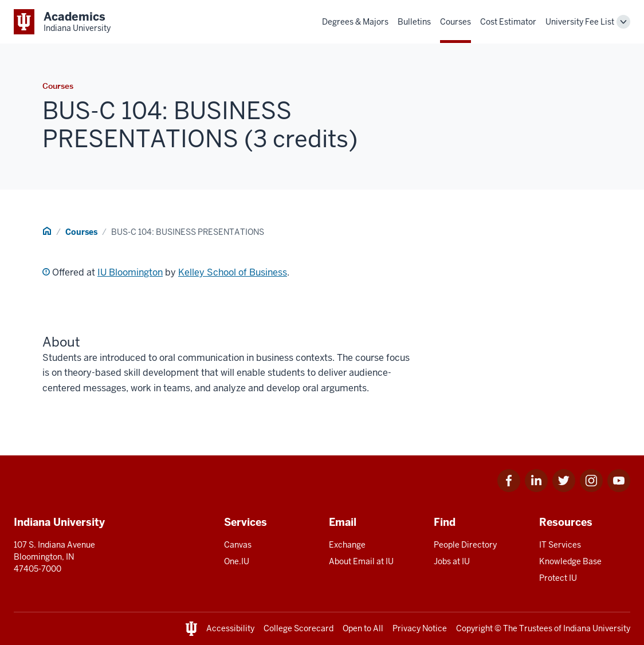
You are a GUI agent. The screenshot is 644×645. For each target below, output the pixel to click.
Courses (455, 22)
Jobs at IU (452, 561)
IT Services (560, 545)
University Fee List (580, 22)
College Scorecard (299, 628)
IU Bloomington (130, 272)
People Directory (465, 545)
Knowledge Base (570, 561)
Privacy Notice (420, 628)
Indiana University (597, 628)
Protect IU (558, 578)
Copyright (474, 628)
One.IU (237, 561)
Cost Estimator (508, 22)
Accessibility (230, 628)
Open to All (363, 628)
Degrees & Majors (355, 22)
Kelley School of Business (233, 272)
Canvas (238, 545)
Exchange (347, 545)
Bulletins (414, 22)
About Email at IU (361, 561)
